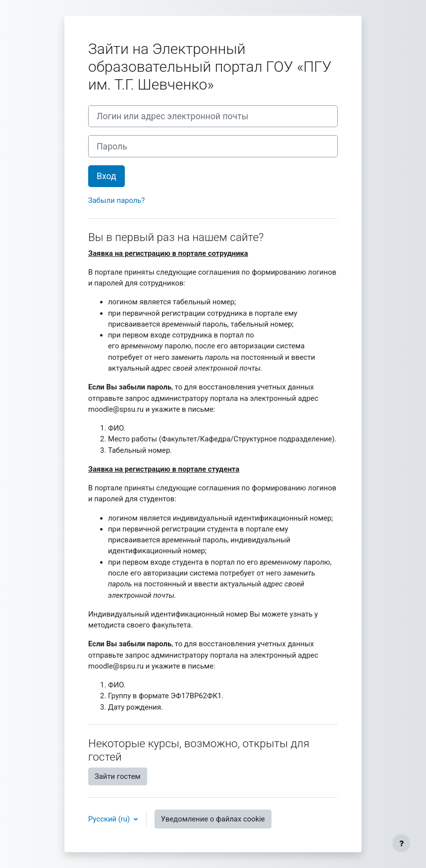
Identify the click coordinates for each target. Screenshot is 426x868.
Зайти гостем (118, 776)
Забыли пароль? (116, 200)
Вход (106, 176)
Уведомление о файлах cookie (213, 819)
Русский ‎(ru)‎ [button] (110, 819)
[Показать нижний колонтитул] (401, 843)
